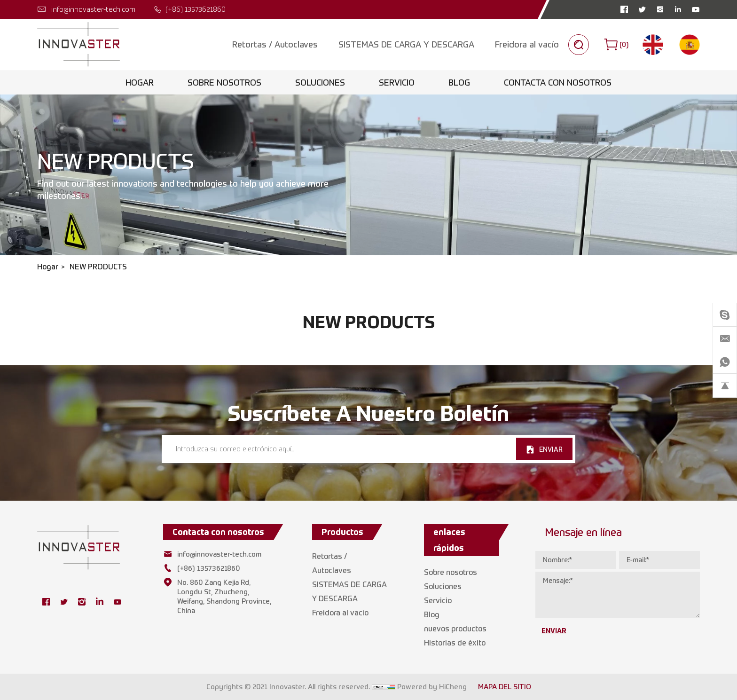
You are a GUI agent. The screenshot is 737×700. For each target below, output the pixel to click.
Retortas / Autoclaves (275, 44)
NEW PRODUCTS (98, 267)
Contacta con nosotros (558, 83)
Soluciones (320, 83)
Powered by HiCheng (432, 687)
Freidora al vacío (527, 44)
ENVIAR (551, 449)
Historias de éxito (455, 643)
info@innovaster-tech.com (93, 9)
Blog (459, 83)
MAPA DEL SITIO (505, 687)
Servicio (397, 83)
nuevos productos (455, 629)
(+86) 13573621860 (196, 9)
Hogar (140, 83)
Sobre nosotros (224, 83)
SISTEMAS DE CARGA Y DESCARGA (406, 44)
